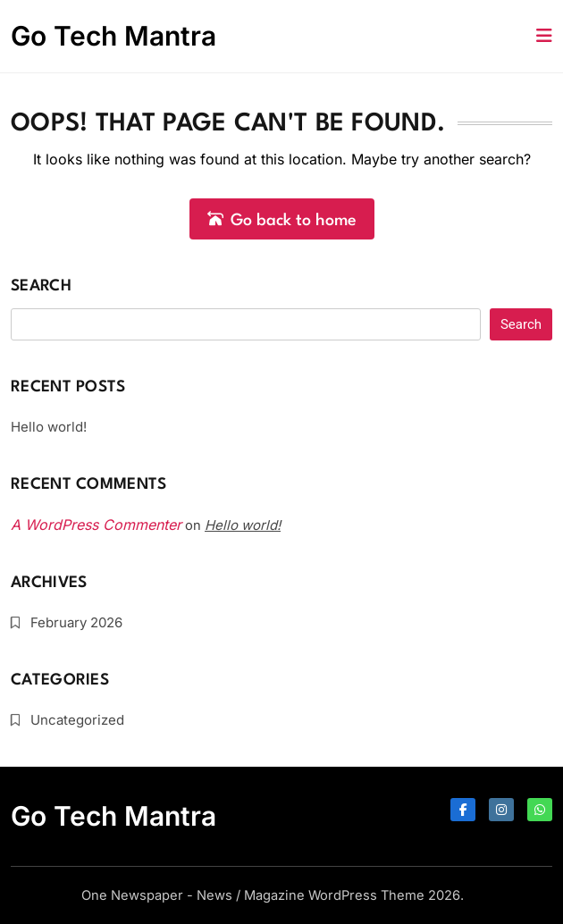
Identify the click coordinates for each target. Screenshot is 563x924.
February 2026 (76, 622)
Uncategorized (77, 720)
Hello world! (49, 427)
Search (41, 286)
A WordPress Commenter (96, 525)
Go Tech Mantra (113, 36)
